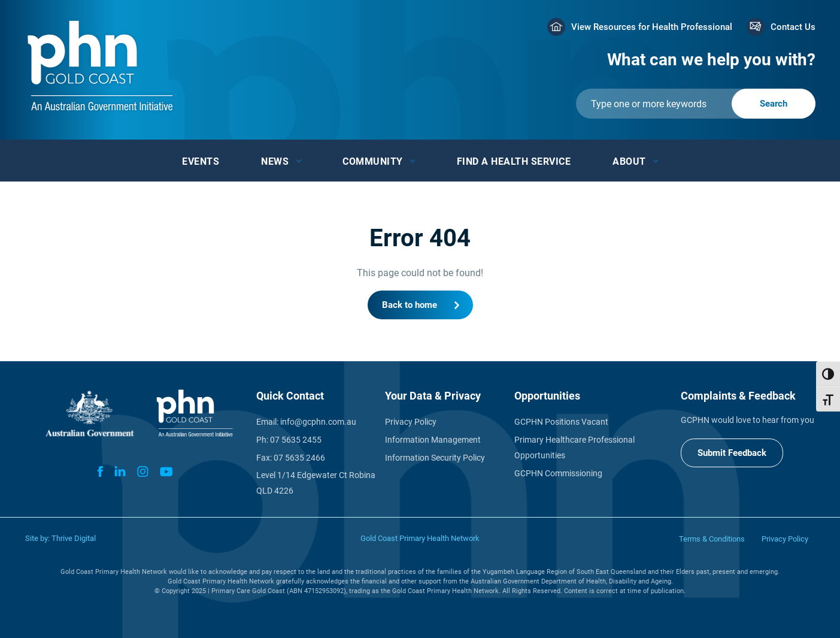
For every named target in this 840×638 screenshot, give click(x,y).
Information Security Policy (435, 458)
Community (373, 161)
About (629, 161)
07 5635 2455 (296, 440)
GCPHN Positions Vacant (561, 422)
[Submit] (696, 104)
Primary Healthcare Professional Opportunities (574, 447)
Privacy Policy (411, 422)
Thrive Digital (74, 538)
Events (201, 161)
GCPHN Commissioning (558, 473)
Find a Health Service (514, 161)
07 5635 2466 (299, 458)
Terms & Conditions (712, 539)
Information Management (433, 440)
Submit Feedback (732, 453)
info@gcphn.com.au (318, 422)
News (275, 161)
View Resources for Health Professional (652, 27)
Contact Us (793, 27)
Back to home (410, 305)
